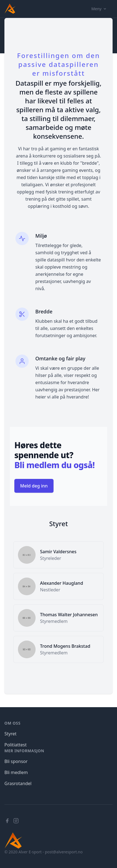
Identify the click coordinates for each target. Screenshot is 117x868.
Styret (10, 734)
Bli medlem (16, 772)
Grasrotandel (18, 783)
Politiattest (16, 745)
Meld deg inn (34, 486)
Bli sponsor (16, 761)
